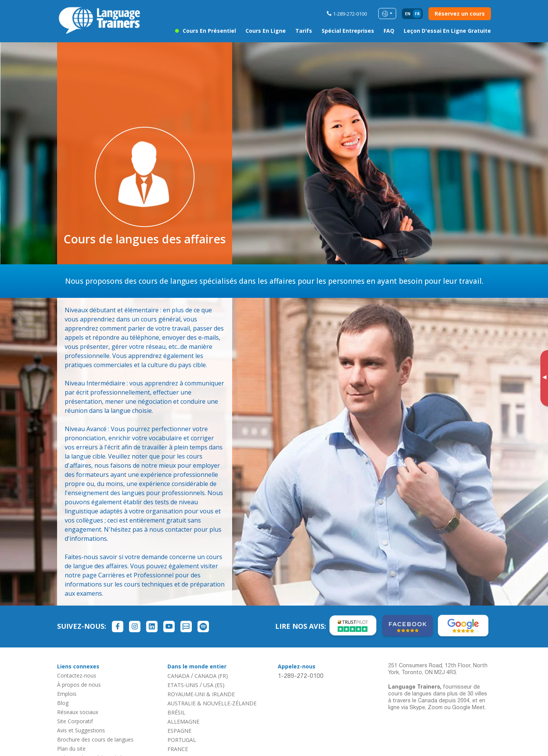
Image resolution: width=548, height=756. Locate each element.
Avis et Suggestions (81, 730)
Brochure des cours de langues (95, 739)
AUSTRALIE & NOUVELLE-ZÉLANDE (212, 703)
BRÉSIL (176, 712)
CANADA (178, 676)
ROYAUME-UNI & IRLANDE (201, 694)
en (408, 14)
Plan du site (71, 749)
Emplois (67, 694)
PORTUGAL (182, 740)
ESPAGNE (179, 731)
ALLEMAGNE (183, 722)
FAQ (389, 31)
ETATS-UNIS (183, 685)
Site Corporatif (75, 721)
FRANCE (178, 749)
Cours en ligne (266, 31)
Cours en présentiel (209, 31)
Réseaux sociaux (78, 712)
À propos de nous (79, 685)
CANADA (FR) (211, 676)
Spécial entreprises (348, 31)
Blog (63, 703)
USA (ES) (214, 685)
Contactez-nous (77, 675)
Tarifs (304, 31)
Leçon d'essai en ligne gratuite (447, 31)
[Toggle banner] (544, 378)
